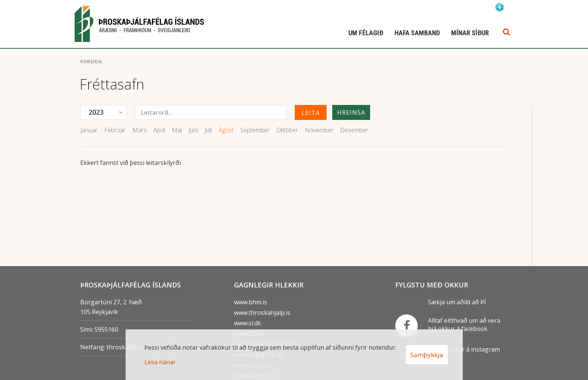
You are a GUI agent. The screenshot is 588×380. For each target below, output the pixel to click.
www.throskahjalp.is (262, 313)
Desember (354, 130)
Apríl (159, 130)
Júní (193, 130)
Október (287, 130)
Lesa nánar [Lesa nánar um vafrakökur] (160, 362)
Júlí (208, 130)
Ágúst (226, 130)
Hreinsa (351, 112)
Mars (139, 130)
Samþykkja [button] (427, 355)
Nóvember (319, 130)
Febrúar (115, 130)
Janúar (89, 130)
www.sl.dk (247, 323)
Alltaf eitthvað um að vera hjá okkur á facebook (464, 325)
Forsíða (91, 61)
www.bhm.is (250, 302)
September (255, 130)
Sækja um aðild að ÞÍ (457, 302)
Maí (177, 130)
